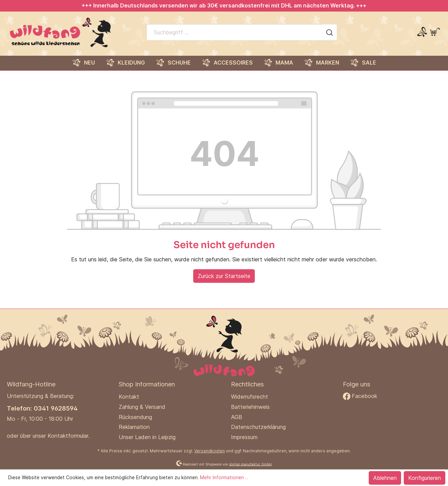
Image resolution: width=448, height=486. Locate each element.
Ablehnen (385, 478)
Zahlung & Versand (142, 407)
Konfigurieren (425, 478)
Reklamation (134, 427)
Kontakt (129, 397)
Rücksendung (135, 417)
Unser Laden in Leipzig (147, 437)
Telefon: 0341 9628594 (42, 408)
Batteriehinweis (250, 407)
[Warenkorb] (435, 32)
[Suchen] (330, 32)
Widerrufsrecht (250, 397)
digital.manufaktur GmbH (251, 464)
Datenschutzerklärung (258, 427)
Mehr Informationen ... (224, 478)
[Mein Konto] (422, 32)
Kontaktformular (68, 436)
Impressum (244, 437)
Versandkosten (210, 451)
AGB (237, 417)
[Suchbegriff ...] (235, 32)
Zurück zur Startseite (224, 276)
